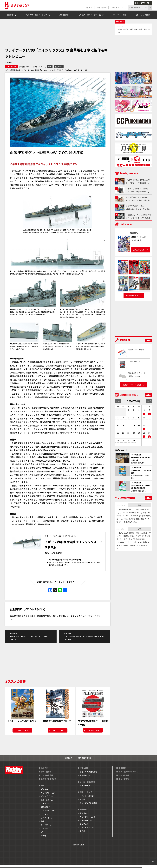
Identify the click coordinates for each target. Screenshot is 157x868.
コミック (44, 832)
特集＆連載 (84, 772)
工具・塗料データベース (128, 775)
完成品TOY (45, 810)
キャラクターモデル (49, 796)
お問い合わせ (101, 8)
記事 (139, 508)
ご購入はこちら (22, 734)
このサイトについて (118, 8)
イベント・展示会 (87, 799)
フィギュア (45, 807)
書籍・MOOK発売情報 (88, 775)
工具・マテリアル (48, 814)
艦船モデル (59, 70)
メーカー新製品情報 (88, 785)
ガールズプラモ (47, 800)
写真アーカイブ (86, 796)
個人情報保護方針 (85, 762)
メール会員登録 (47, 779)
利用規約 (69, 762)
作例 (50, 70)
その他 (44, 839)
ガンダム (44, 793)
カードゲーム (46, 828)
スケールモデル (11, 70)
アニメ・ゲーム (47, 821)
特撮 (43, 825)
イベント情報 (124, 779)
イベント (44, 818)
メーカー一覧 (85, 789)
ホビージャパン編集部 (88, 806)
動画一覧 (83, 813)
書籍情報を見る (132, 299)
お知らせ (89, 8)
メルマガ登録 (142, 3)
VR (42, 835)
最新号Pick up (85, 779)
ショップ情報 (124, 782)
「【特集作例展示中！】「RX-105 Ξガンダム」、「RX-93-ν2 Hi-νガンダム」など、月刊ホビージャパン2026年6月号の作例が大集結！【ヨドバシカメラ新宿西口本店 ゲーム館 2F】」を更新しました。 (134, 519)
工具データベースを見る (132, 388)
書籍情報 (122, 772)
